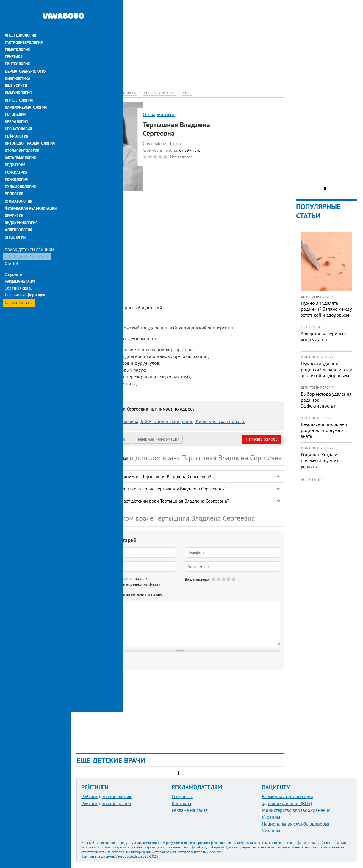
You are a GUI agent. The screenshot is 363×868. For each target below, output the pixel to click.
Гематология (18, 36)
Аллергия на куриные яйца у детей (323, 336)
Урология (14, 178)
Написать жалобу (262, 439)
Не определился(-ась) (140, 584)
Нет (107, 584)
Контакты (181, 803)
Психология (17, 164)
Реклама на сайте (21, 265)
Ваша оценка (197, 579)
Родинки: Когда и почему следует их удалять (320, 460)
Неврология (17, 107)
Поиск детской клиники (30, 234)
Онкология (15, 221)
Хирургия (14, 200)
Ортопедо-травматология (30, 128)
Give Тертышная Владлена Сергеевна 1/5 (214, 579)
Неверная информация (158, 439)
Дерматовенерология (26, 57)
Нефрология (17, 121)
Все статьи (312, 479)
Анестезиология (21, 21)
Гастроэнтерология (24, 29)
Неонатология (19, 114)
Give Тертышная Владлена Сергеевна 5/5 (234, 579)
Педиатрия (15, 150)
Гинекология (18, 50)
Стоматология (19, 185)
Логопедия (15, 100)
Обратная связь (19, 272)
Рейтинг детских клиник (106, 796)
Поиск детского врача (28, 240)
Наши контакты (19, 285)
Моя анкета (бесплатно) (105, 439)
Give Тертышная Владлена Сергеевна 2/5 (219, 579)
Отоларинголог (159, 114)
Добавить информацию (26, 279)
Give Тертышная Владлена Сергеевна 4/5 (229, 579)
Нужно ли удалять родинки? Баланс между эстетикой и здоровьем (326, 309)
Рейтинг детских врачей (106, 803)
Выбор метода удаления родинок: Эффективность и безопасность (326, 403)
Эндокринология (21, 207)
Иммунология (18, 78)
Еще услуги (16, 71)
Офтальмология (21, 143)
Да (91, 584)
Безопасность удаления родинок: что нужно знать (325, 430)
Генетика (14, 43)
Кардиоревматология (26, 93)
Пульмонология (21, 171)
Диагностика (18, 64)
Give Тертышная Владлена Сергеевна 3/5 (224, 579)
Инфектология (19, 86)
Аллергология (19, 214)
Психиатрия (16, 157)
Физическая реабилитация (31, 192)
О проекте (14, 258)
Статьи (12, 247)
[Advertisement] (180, 42)
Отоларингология (22, 135)
